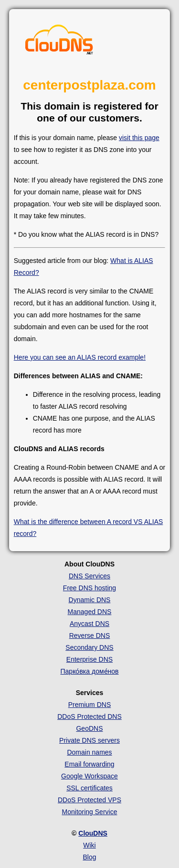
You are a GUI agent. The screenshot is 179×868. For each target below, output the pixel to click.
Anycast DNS (89, 624)
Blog (89, 857)
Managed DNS (90, 612)
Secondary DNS (89, 647)
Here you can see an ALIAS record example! (80, 357)
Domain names (89, 752)
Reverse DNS (90, 636)
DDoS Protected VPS (89, 800)
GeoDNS (89, 728)
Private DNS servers (89, 740)
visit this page (139, 138)
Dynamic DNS (90, 600)
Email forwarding (89, 764)
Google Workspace (89, 776)
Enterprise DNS (89, 659)
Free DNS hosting (89, 588)
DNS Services (89, 576)
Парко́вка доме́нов (90, 671)
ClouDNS (93, 833)
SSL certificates (89, 788)
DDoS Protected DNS (89, 717)
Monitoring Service (90, 812)
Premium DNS (89, 705)
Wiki (89, 845)
